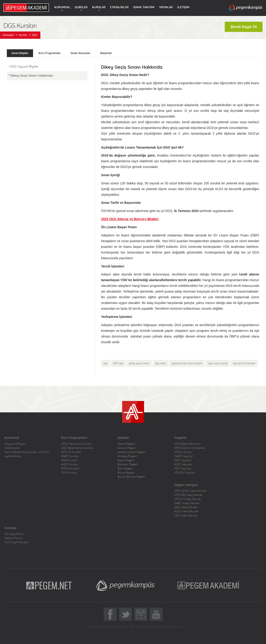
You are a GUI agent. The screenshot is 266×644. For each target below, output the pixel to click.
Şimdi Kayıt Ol (244, 27)
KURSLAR (99, 7)
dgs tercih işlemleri (244, 363)
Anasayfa (8, 35)
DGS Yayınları (183, 460)
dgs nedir (161, 363)
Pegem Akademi (209, 585)
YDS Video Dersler (186, 516)
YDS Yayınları (183, 469)
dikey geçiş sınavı (139, 363)
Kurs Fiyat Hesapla (17, 542)
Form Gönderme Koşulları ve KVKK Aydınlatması (27, 454)
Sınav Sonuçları (80, 53)
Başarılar (106, 53)
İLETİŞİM (183, 7)
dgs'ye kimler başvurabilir (187, 363)
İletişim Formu (14, 538)
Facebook (110, 614)
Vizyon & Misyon (15, 444)
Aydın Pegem (126, 460)
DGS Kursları (69, 460)
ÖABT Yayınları (184, 456)
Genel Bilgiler (20, 53)
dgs (105, 363)
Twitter (125, 614)
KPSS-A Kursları (71, 452)
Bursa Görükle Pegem (131, 477)
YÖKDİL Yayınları (185, 473)
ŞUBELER (81, 7)
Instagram (141, 614)
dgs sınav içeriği (218, 363)
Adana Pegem (127, 444)
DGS (35, 35)
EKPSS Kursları (71, 469)
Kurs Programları (50, 53)
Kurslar (23, 35)
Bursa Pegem (126, 473)
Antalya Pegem (127, 456)
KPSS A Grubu (183, 452)
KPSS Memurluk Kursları (76, 444)
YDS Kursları (69, 473)
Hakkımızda (12, 448)
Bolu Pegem (125, 469)
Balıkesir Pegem (128, 464)
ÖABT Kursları (70, 456)
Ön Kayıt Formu (15, 534)
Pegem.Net (49, 585)
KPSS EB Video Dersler (189, 495)
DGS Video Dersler (186, 507)
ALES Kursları (70, 464)
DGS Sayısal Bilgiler (24, 67)
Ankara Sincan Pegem (132, 452)
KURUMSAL (62, 7)
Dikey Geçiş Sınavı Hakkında (32, 76)
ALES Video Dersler (186, 511)
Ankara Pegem (127, 448)
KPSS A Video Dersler (188, 499)
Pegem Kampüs (125, 585)
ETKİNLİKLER (119, 7)
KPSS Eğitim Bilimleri (187, 444)
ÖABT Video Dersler (187, 503)
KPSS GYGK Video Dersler (190, 491)
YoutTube (156, 614)
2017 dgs (118, 363)
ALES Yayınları (183, 464)
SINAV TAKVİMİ (144, 7)
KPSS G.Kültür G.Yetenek (189, 448)
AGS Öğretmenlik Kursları (77, 448)
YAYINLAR (166, 7)
